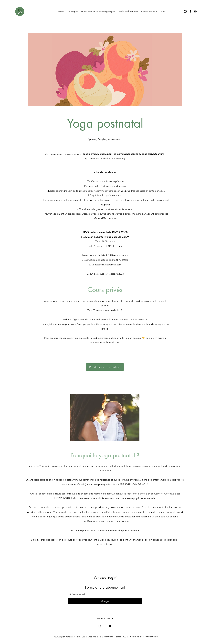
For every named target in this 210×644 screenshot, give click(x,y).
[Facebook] (190, 11)
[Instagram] (185, 11)
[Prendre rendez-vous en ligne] (105, 367)
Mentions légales (113, 637)
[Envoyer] (105, 601)
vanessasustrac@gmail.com (107, 265)
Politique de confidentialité (144, 637)
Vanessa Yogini (105, 577)
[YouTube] (195, 11)
